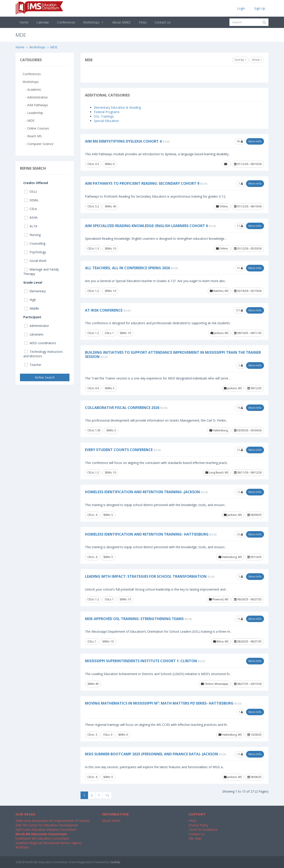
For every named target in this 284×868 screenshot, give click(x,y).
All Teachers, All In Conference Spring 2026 (127, 268)
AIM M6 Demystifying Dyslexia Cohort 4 (123, 141)
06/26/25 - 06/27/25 (248, 599)
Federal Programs (107, 112)
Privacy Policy (198, 825)
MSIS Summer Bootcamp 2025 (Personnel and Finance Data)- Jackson (152, 754)
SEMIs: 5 (110, 388)
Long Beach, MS (217, 472)
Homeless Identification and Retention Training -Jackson (142, 492)
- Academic (32, 89)
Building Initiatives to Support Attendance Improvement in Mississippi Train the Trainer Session (173, 354)
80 (240, 141)
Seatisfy (115, 862)
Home (24, 22)
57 (240, 226)
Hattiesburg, (219, 430)
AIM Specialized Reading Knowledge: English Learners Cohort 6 (146, 226)
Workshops (94, 22)
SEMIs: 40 (110, 206)
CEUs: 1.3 (93, 248)
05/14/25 (254, 557)
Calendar (43, 22)
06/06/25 (254, 777)
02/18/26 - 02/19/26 (248, 291)
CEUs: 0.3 (93, 164)
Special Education (106, 121)
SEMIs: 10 (110, 248)
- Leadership (33, 113)
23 (240, 450)
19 (240, 408)
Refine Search (45, 377)
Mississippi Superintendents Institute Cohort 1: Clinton (141, 661)
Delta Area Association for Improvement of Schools (53, 821)
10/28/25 (254, 735)
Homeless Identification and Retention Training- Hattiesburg (147, 534)
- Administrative (35, 97)
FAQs (143, 22)
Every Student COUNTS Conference (119, 450)
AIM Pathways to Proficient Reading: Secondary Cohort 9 (142, 183)
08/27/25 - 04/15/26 (248, 684)
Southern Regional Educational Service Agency (49, 843)
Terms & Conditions (203, 830)
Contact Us (163, 22)
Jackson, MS (219, 333)
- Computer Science (38, 144)
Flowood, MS (219, 599)
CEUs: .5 (92, 735)
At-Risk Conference (104, 310)
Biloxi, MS (221, 641)
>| (107, 795)
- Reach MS (32, 136)
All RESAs (22, 847)
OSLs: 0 (108, 735)
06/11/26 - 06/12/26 (248, 472)
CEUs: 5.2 (93, 206)
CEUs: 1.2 (93, 291)
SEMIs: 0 (110, 164)
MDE (54, 47)
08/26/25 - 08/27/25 (248, 641)
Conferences (66, 22)
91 (240, 268)
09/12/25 (254, 388)
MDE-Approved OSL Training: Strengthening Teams (134, 619)
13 (240, 619)
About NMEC (122, 22)
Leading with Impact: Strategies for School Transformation (146, 576)
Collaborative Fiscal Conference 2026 (122, 408)
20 (240, 534)
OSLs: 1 (109, 333)
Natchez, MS (219, 291)
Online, (222, 206)
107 (239, 310)
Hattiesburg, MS (230, 557)
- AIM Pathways (35, 105)
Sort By (241, 60)
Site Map (195, 838)
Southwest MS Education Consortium (42, 838)
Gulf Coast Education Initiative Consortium (46, 830)
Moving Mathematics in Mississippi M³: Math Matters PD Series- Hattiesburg (159, 703)
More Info (255, 141)
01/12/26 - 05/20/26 (248, 248)
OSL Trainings (104, 116)
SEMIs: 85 (93, 684)
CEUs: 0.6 (93, 388)
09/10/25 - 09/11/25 (248, 333)
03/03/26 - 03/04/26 (248, 430)
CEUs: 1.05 (94, 430)
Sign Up (260, 8)
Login (241, 8)
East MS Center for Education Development (47, 825)
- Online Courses (36, 128)
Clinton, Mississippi (215, 684)
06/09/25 (254, 515)
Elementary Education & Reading (117, 107)
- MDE (29, 121)
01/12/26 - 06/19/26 (248, 164)
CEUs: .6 (92, 515)
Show (257, 60)
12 (240, 492)
